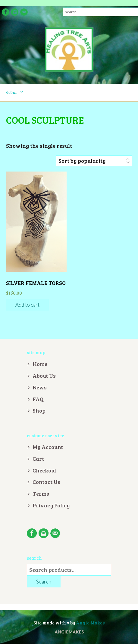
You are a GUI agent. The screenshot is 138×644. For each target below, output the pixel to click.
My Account (48, 447)
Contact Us (46, 482)
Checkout (44, 470)
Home (40, 364)
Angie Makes (90, 623)
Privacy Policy (51, 505)
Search (44, 582)
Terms (41, 494)
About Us (44, 376)
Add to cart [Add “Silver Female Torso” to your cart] (27, 305)
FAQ (38, 399)
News (40, 387)
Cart (38, 459)
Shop (39, 410)
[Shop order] (94, 161)
